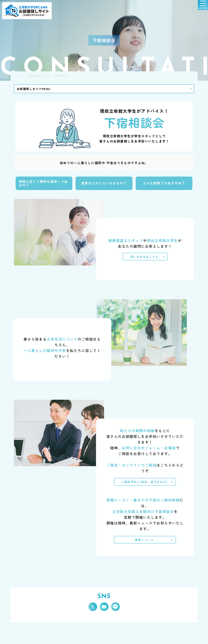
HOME (21, 76)
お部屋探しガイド (39, 76)
